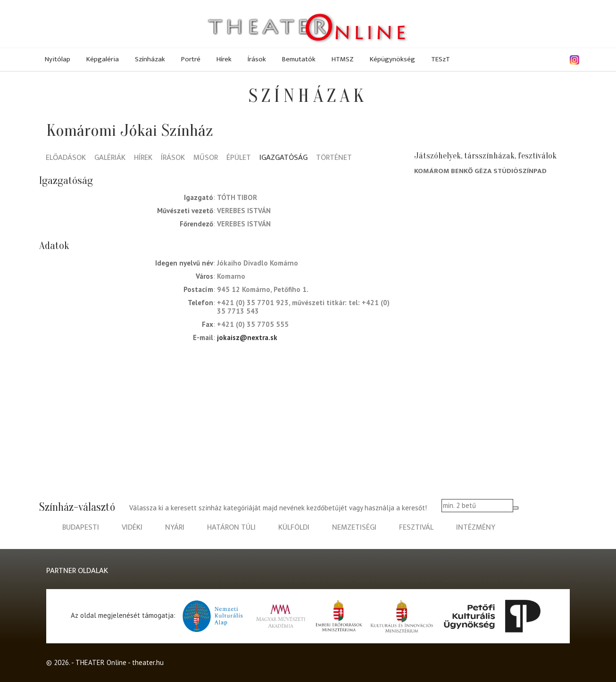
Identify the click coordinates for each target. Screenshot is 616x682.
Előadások (66, 158)
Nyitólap (58, 59)
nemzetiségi (354, 528)
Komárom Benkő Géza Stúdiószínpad (480, 171)
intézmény (476, 528)
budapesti (81, 528)
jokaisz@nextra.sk (247, 337)
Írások (257, 59)
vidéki (132, 528)
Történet (334, 158)
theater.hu (148, 662)
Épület (239, 158)
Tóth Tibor (237, 197)
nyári (175, 528)
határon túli (231, 528)
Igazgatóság (283, 158)
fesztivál (416, 528)
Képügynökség (392, 59)
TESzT (441, 59)
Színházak (150, 59)
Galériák (110, 158)
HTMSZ (343, 59)
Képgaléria (103, 59)
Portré (191, 59)
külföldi (294, 528)
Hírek (224, 59)
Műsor (206, 158)
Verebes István (244, 211)
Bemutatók (299, 59)
